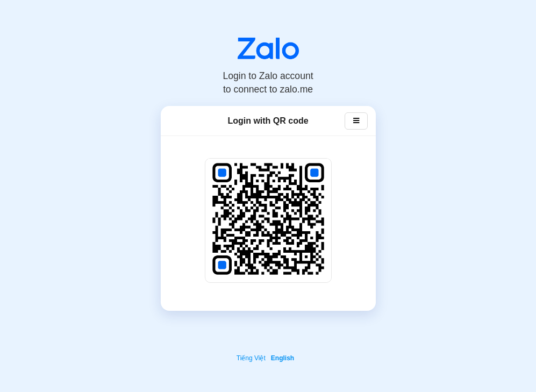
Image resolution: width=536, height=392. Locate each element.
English (283, 358)
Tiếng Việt (251, 358)
